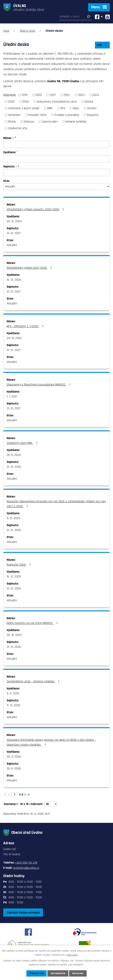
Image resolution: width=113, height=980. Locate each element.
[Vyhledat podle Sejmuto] (56, 172)
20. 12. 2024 (14, 221)
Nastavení (78, 973)
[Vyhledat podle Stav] (56, 187)
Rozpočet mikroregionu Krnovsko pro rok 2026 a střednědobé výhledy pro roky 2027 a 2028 (56, 504)
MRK (50, 108)
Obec (76, 108)
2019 (25, 95)
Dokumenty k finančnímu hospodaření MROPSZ (39, 385)
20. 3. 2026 (14, 757)
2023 (81, 95)
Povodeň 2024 (37, 115)
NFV (63, 108)
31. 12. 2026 (14, 467)
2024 (96, 95)
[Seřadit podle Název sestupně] (16, 138)
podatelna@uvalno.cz (26, 868)
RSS (102, 45)
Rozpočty (93, 115)
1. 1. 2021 (12, 396)
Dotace (89, 102)
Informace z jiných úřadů (24, 108)
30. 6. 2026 (14, 768)
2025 (11, 102)
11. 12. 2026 (13, 705)
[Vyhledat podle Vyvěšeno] (56, 159)
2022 (67, 95)
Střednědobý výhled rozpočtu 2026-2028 (36, 209)
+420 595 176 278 (26, 863)
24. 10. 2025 (14, 338)
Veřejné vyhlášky (76, 122)
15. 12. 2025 (14, 280)
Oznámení (14, 115)
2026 (26, 102)
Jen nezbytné (58, 973)
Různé (12, 122)
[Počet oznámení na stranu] (51, 804)
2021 (53, 95)
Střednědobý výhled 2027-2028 (30, 268)
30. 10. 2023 (14, 635)
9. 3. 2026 (13, 693)
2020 (39, 95)
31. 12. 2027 (14, 233)
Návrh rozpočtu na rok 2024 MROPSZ (33, 623)
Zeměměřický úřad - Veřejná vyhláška (34, 681)
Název (9, 138)
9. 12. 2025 (13, 518)
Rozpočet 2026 (19, 565)
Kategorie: (10, 95)
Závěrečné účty (18, 128)
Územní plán (50, 122)
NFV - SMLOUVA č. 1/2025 (26, 326)
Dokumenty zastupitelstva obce (57, 102)
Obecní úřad (27, 31)
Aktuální (12, 245)
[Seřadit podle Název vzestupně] (16, 136)
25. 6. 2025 (14, 455)
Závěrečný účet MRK (23, 443)
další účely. (73, 955)
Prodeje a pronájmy (67, 115)
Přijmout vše (37, 973)
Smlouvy (29, 122)
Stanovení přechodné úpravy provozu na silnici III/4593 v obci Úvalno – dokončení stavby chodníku (51, 742)
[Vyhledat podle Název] (56, 145)
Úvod (6, 31)
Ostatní (92, 108)
